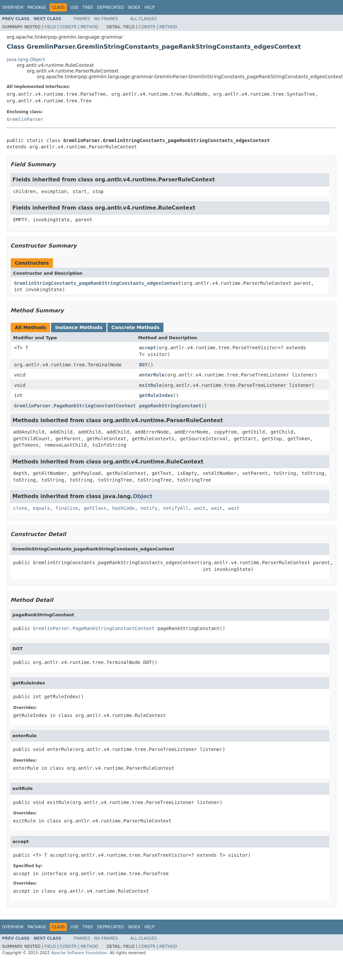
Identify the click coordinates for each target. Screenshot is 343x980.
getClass (95, 508)
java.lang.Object (26, 59)
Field (50, 27)
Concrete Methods (136, 327)
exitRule (150, 385)
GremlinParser (25, 119)
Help (150, 7)
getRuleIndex (156, 395)
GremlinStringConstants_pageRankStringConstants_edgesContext (97, 283)
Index (134, 7)
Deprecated (110, 7)
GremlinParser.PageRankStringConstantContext (75, 406)
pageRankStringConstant (170, 406)
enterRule (152, 375)
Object (143, 496)
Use (75, 7)
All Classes (143, 19)
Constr (68, 27)
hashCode (123, 508)
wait (200, 508)
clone (20, 508)
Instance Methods (79, 327)
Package (37, 7)
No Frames (106, 19)
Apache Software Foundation (79, 953)
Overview (13, 7)
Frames (82, 19)
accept (148, 348)
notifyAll (176, 508)
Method (89, 27)
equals (41, 508)
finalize (67, 508)
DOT (143, 365)
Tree (88, 7)
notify (149, 508)
